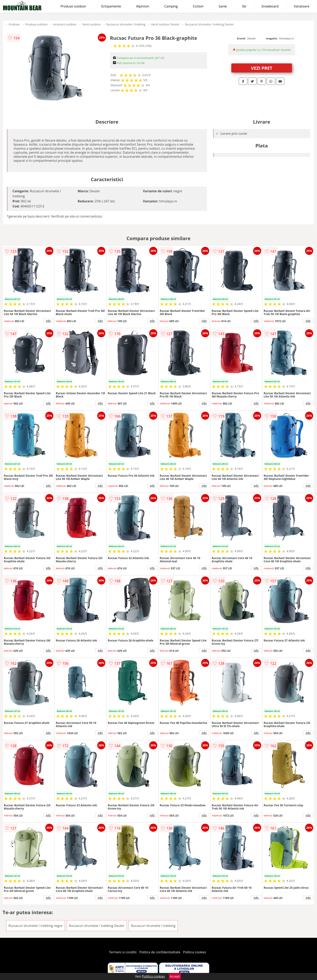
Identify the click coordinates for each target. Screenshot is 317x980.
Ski (244, 6)
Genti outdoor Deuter (165, 24)
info (48, 321)
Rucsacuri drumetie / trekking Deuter (210, 24)
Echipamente (111, 6)
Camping (171, 6)
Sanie (223, 6)
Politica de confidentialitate (160, 952)
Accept (175, 976)
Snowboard (270, 6)
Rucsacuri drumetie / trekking (126, 24)
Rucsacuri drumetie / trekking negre (35, 926)
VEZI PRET (262, 68)
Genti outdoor (92, 24)
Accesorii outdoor (65, 24)
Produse (14, 24)
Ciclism (198, 6)
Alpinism (143, 6)
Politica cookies (195, 952)
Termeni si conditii (123, 952)
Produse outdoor (73, 6)
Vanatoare (302, 6)
